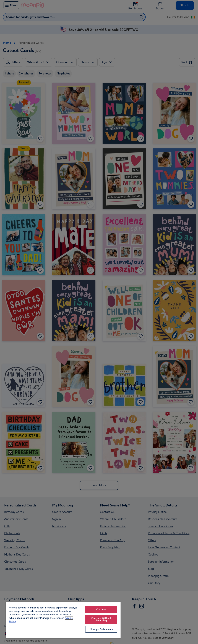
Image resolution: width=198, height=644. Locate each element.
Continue (101, 609)
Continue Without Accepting (101, 619)
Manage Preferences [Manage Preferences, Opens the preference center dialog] (101, 629)
